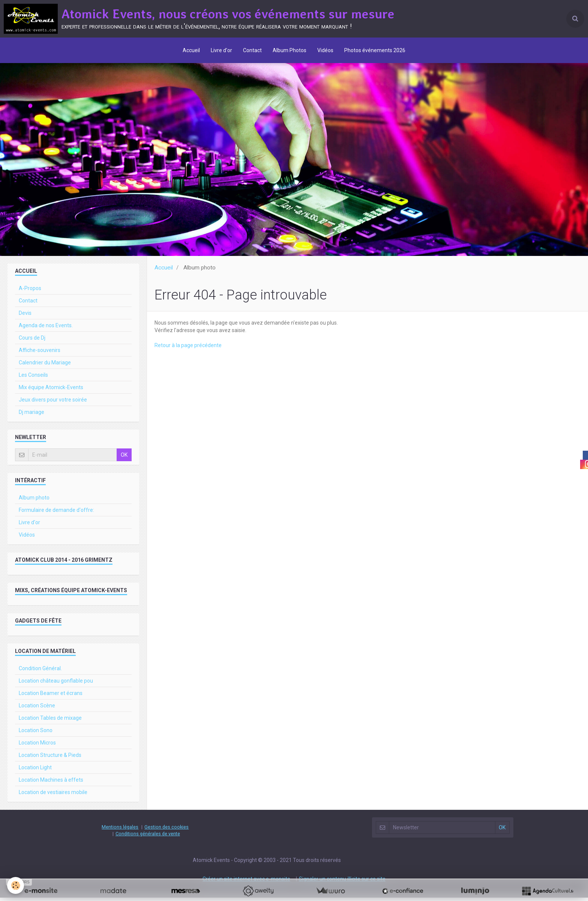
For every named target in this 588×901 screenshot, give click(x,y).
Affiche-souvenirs (40, 353)
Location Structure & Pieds (50, 758)
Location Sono (36, 734)
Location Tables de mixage (50, 721)
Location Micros (37, 746)
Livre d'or (221, 51)
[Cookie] (16, 885)
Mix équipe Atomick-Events (51, 391)
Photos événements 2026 (376, 51)
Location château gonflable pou (56, 684)
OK (124, 458)
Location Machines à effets (51, 783)
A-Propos (30, 292)
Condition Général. (40, 672)
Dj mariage (31, 415)
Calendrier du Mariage (45, 366)
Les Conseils (33, 378)
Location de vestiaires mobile (53, 796)
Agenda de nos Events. (46, 329)
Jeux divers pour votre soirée (53, 403)
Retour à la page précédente (188, 349)
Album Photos (290, 51)
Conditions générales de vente (148, 837)
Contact (252, 51)
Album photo (34, 501)
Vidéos (326, 51)
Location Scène (37, 709)
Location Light (35, 771)
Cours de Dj (32, 341)
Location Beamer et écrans (51, 696)
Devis (25, 316)
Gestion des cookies (166, 830)
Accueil (190, 51)
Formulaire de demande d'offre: (56, 513)
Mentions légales (120, 830)
